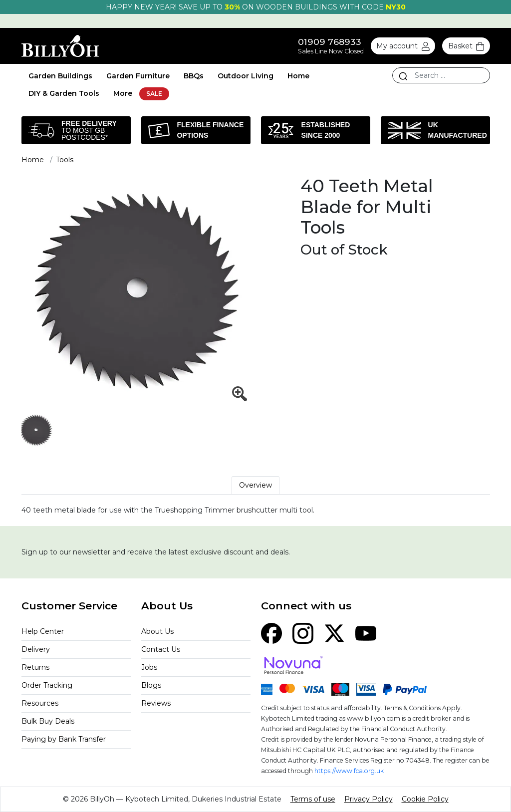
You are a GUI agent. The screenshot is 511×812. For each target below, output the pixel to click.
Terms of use (313, 799)
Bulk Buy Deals (48, 721)
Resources (40, 703)
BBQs (194, 76)
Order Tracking (47, 685)
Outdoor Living (246, 76)
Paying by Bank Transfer (64, 739)
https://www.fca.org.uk (349, 771)
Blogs (151, 685)
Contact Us (161, 649)
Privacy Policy (369, 799)
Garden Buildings (60, 76)
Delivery (36, 649)
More (123, 93)
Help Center (43, 631)
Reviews (156, 703)
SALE (154, 94)
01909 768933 (330, 42)
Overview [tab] (255, 485)
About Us (157, 631)
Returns (35, 667)
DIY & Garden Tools (64, 93)
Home (298, 76)
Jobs (149, 667)
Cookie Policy (425, 799)
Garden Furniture (138, 76)
